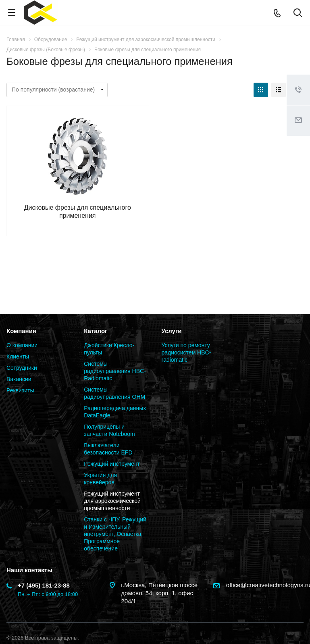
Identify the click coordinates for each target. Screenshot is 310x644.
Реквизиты (20, 390)
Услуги (172, 331)
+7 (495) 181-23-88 (44, 585)
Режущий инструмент (112, 464)
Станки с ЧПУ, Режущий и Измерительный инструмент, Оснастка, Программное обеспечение (115, 534)
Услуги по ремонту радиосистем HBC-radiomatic (186, 352)
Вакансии (19, 379)
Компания (21, 331)
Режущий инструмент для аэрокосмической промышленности (112, 501)
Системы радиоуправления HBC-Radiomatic (115, 371)
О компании (22, 345)
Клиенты (18, 356)
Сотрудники (22, 368)
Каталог (96, 331)
